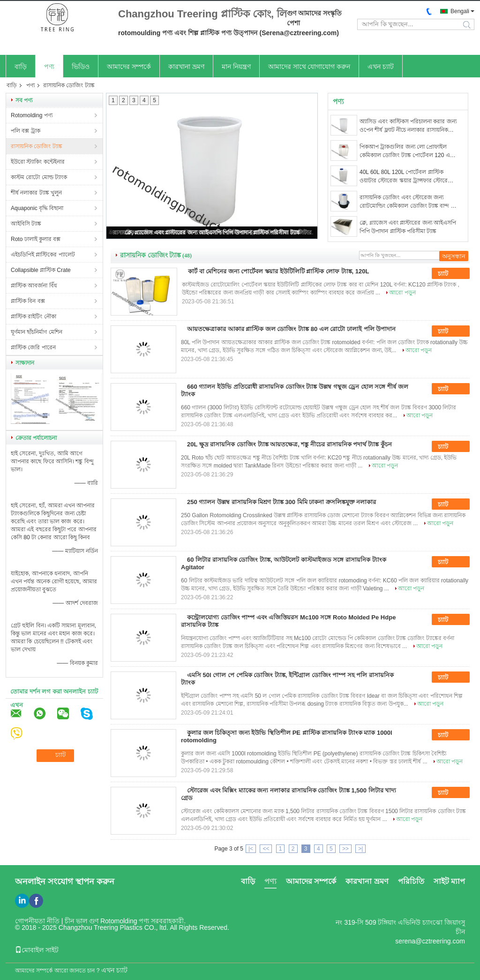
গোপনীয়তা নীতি (37, 921)
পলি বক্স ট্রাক (26, 131)
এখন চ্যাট (381, 67)
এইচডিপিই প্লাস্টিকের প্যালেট (43, 255)
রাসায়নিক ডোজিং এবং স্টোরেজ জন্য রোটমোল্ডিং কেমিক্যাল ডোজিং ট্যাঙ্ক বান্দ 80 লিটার (408, 202)
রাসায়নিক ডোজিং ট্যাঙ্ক (37, 146)
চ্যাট (450, 274)
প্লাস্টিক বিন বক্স (28, 301)
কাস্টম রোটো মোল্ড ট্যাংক (39, 177)
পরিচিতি (411, 881)
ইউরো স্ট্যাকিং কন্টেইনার (38, 162)
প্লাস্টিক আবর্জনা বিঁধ (34, 286)
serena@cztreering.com (430, 941)
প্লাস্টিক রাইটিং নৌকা (34, 317)
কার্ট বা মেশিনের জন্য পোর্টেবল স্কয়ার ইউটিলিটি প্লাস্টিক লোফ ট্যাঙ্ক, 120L (278, 271)
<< (266, 849)
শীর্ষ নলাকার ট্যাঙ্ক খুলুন (36, 193)
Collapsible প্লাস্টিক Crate (41, 270)
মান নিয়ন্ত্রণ (236, 67)
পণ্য (49, 67)
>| (360, 849)
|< (251, 849)
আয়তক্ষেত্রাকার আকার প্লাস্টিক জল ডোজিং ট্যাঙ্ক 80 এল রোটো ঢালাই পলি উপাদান (291, 329)
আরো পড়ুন (402, 293)
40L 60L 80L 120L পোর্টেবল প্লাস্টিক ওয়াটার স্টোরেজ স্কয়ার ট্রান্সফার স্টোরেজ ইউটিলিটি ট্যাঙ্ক (406, 177)
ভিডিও (81, 67)
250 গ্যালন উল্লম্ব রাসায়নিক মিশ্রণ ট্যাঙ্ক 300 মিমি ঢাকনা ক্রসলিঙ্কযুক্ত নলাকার (282, 502)
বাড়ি (21, 67)
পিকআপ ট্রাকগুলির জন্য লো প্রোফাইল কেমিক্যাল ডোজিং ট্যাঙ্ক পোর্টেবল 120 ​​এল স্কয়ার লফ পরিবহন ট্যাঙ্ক (407, 151)
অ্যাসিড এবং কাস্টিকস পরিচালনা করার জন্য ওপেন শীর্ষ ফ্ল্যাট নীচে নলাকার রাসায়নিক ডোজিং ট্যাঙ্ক (408, 126)
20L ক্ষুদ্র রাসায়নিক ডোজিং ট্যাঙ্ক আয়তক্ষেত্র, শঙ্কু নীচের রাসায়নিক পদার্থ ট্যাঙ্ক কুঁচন (289, 444)
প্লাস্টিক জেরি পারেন (33, 347)
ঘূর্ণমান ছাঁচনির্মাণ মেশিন (37, 332)
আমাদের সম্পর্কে (129, 67)
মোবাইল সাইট (37, 950)
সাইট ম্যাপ (449, 881)
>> (345, 849)
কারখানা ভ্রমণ (186, 67)
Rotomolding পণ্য (32, 115)
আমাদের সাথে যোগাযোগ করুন (309, 67)
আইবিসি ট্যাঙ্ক (26, 224)
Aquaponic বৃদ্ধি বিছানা (37, 208)
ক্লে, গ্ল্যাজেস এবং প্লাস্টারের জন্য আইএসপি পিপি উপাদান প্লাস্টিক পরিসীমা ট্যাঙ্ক (212, 233)
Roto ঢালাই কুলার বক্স (36, 239)
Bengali (460, 11)
